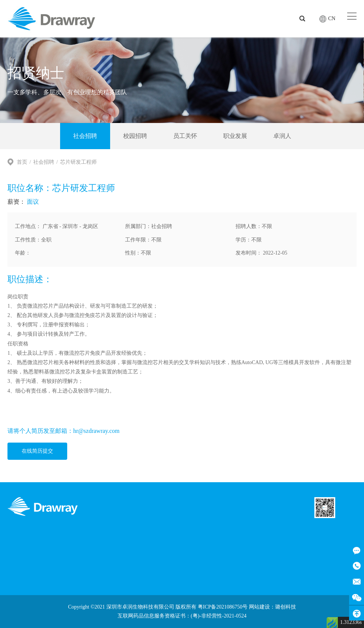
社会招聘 (85, 136)
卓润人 (282, 136)
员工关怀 (185, 136)
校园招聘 (135, 136)
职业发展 (235, 136)
